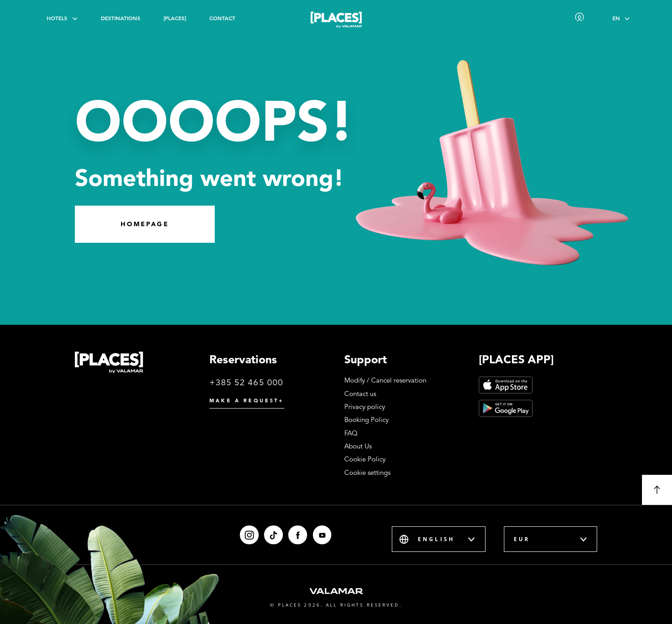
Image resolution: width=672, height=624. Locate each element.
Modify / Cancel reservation (385, 380)
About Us (358, 446)
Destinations (121, 18)
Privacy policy (365, 407)
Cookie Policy (365, 459)
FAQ (351, 433)
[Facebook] (298, 535)
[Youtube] (322, 535)
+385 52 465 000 (246, 382)
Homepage (145, 224)
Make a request (247, 400)
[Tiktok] (273, 535)
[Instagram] (249, 535)
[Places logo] (336, 21)
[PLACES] (175, 18)
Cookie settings (367, 473)
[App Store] (506, 385)
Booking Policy (366, 420)
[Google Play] (506, 408)
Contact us (360, 394)
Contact (222, 18)
